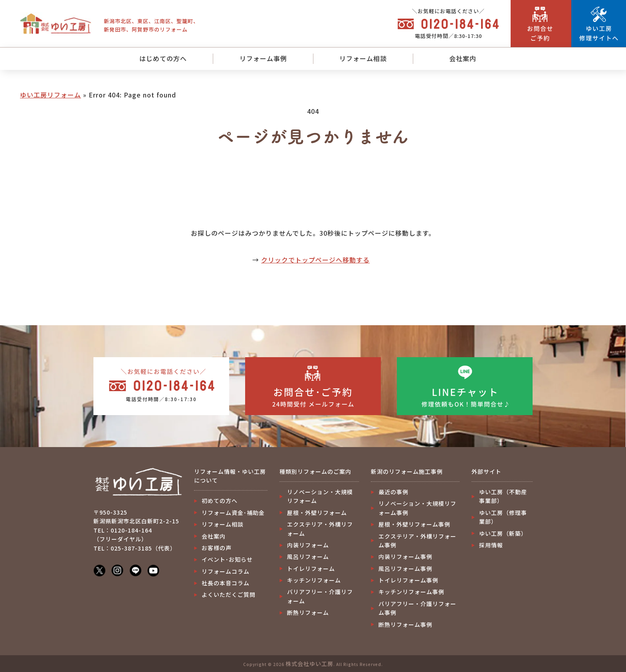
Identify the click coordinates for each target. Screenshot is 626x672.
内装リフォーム (308, 545)
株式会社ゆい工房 (309, 664)
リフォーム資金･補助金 (233, 513)
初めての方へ (220, 501)
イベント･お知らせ (227, 559)
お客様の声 (217, 548)
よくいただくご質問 (229, 594)
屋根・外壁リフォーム (317, 513)
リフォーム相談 (363, 58)
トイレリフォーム (311, 569)
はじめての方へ (163, 58)
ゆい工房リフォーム (51, 95)
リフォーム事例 (263, 58)
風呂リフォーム (308, 557)
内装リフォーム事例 (405, 557)
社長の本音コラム (226, 583)
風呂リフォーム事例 (405, 569)
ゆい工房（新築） (503, 533)
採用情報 (491, 545)
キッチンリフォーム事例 (411, 592)
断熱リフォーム (308, 612)
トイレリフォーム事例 (408, 580)
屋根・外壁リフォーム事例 (414, 524)
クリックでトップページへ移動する (315, 260)
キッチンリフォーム (314, 580)
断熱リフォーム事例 (405, 624)
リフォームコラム (226, 571)
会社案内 (463, 58)
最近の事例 (393, 492)
